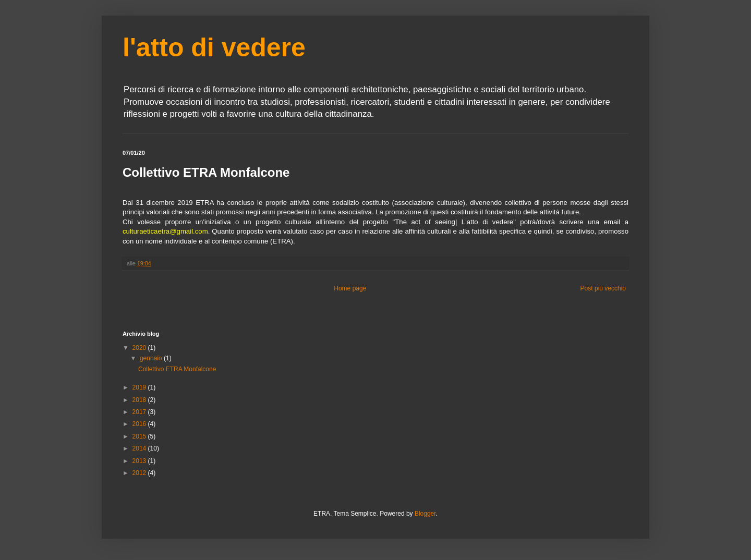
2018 (140, 400)
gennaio (152, 358)
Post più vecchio (603, 288)
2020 (140, 348)
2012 (140, 473)
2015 (140, 436)
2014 (140, 448)
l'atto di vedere (214, 47)
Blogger (425, 514)
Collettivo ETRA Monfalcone (177, 369)
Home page (350, 288)
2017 (140, 412)
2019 (140, 387)
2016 (140, 424)
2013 (140, 461)
